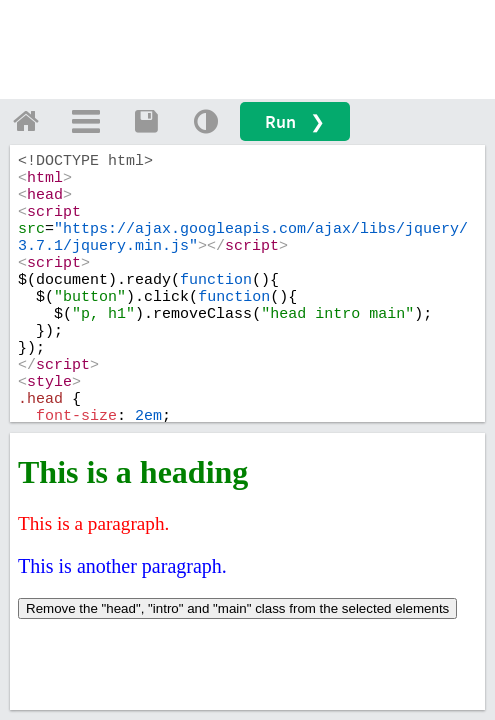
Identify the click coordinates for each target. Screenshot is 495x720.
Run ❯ (295, 121)
